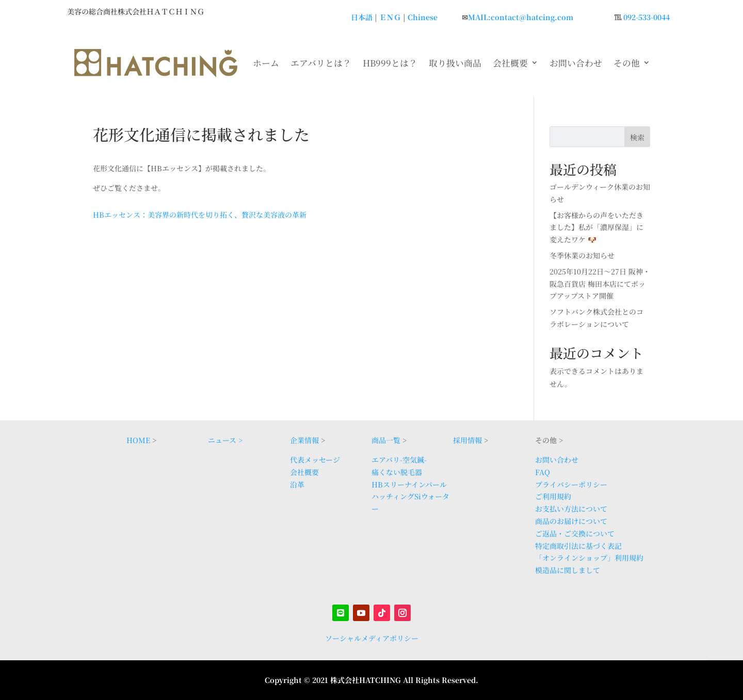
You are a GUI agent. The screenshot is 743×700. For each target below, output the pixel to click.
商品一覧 (386, 440)
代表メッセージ (315, 460)
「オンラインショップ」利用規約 (589, 558)
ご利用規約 (553, 496)
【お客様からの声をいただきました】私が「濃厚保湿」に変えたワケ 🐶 (596, 227)
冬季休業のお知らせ (582, 255)
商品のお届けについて (571, 521)
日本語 (362, 17)
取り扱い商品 (455, 63)
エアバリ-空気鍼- (399, 460)
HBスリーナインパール (409, 484)
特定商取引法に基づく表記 (578, 546)
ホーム (266, 63)
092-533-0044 (647, 17)
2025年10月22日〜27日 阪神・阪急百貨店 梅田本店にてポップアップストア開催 (600, 284)
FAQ (543, 472)
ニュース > (225, 440)
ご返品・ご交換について (575, 533)
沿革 (297, 484)
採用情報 (467, 440)
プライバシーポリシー (571, 484)
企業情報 (304, 440)
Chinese (423, 17)
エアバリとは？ (321, 63)
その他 (627, 63)
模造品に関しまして (568, 570)
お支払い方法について (571, 509)
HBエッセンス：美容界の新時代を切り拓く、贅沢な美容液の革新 (200, 215)
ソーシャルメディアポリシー (372, 638)
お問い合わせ (576, 63)
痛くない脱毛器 (397, 472)
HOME (138, 440)
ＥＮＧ (390, 17)
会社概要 (510, 63)
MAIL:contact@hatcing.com (521, 17)
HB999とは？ (390, 63)
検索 (637, 137)
